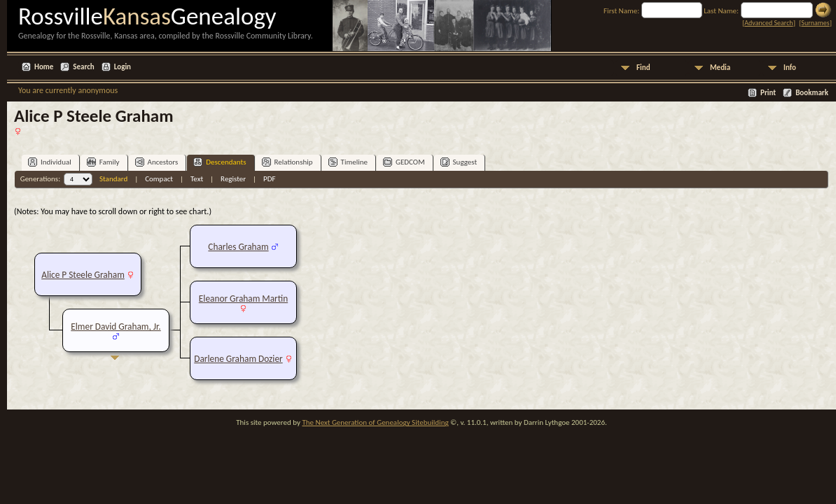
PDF (270, 179)
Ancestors (157, 162)
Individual (50, 162)
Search (83, 67)
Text (197, 179)
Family (103, 162)
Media (720, 68)
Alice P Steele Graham (83, 275)
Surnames (815, 23)
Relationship (287, 162)
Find (643, 68)
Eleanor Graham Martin (243, 299)
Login (123, 67)
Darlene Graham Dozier (238, 359)
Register (233, 179)
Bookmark (812, 93)
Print (768, 93)
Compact (159, 179)
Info (790, 68)
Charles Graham (238, 247)
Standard (113, 179)
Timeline (348, 162)
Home (44, 67)
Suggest (459, 162)
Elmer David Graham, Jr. (116, 327)
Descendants (220, 162)
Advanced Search (768, 23)
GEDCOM (404, 162)
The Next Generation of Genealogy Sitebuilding (375, 422)
